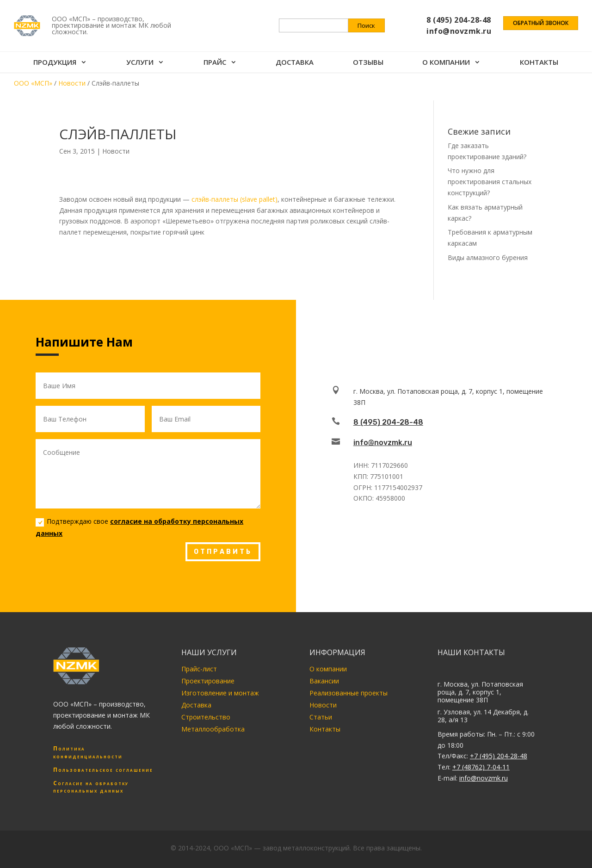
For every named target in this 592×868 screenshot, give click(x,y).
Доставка (295, 64)
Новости (116, 151)
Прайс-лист (199, 669)
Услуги (140, 64)
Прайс (215, 64)
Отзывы (368, 64)
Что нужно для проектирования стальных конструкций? (490, 182)
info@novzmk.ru (383, 443)
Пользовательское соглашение (103, 770)
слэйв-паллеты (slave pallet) (234, 199)
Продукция (55, 64)
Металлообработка (213, 729)
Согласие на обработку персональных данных (91, 787)
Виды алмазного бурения (488, 257)
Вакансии (324, 681)
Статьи (321, 717)
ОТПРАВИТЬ (223, 552)
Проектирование (208, 681)
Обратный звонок (541, 24)
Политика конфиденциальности (88, 752)
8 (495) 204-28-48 (388, 422)
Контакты (540, 64)
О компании (447, 64)
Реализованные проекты (348, 693)
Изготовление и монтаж (220, 693)
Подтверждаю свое (139, 527)
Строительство (206, 717)
